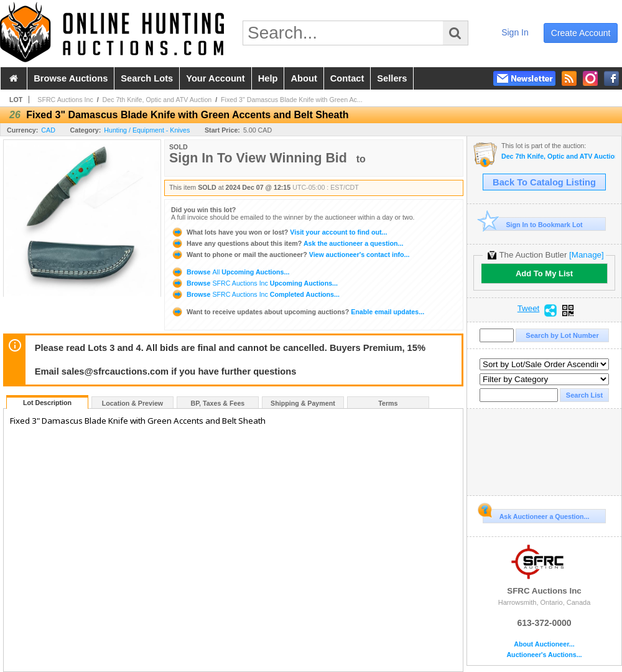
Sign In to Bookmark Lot (533, 224)
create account (581, 33)
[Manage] (586, 255)
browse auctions (71, 78)
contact (347, 78)
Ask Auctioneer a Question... (536, 515)
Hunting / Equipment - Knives (147, 130)
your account (215, 78)
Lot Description (47, 403)
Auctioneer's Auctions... (544, 655)
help (268, 78)
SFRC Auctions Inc (65, 100)
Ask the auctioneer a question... (287, 243)
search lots (147, 78)
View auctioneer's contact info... (290, 254)
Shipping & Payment (303, 403)
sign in (515, 32)
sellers (392, 78)
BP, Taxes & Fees (218, 403)
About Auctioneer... (544, 644)
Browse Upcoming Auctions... (230, 272)
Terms (388, 403)
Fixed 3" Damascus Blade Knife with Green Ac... (292, 100)
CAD (48, 130)
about (304, 78)
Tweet (529, 309)
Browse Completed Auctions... (255, 294)
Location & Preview (132, 403)
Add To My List (544, 273)
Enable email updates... (298, 312)
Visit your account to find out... (279, 232)
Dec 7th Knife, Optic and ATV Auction (157, 100)
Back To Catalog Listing (544, 182)
